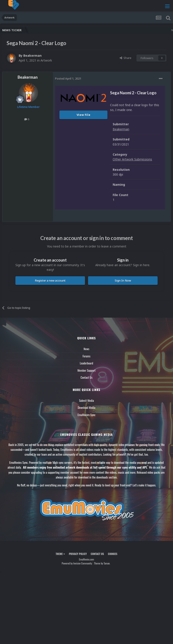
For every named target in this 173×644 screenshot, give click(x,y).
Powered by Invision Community (77, 563)
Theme (60, 554)
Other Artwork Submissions (132, 159)
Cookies (113, 554)
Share (126, 58)
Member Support (86, 370)
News (86, 349)
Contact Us (86, 377)
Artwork (46, 60)
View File (84, 115)
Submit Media (86, 400)
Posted (68, 78)
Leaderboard (87, 363)
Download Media (86, 408)
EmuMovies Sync (86, 415)
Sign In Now (123, 280)
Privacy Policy (78, 554)
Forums (86, 356)
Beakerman (32, 55)
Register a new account (50, 280)
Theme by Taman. (102, 563)
